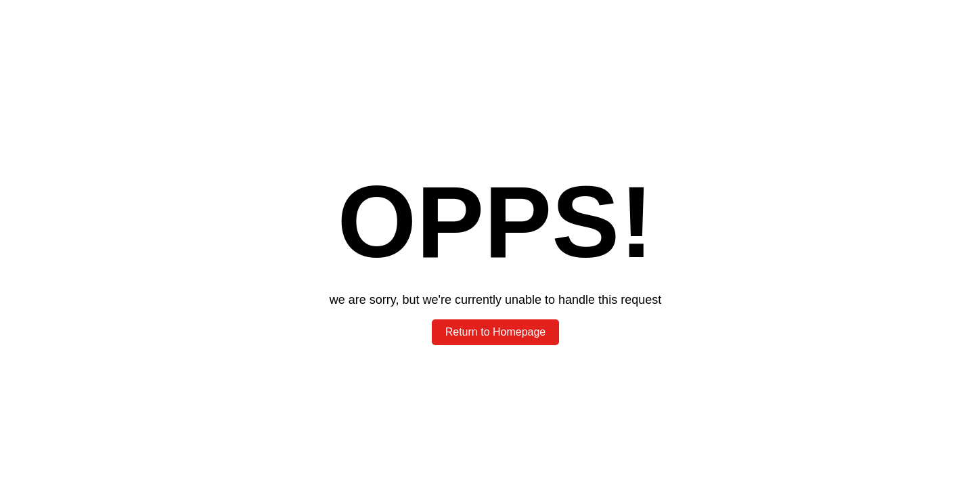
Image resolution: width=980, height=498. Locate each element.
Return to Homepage (496, 332)
